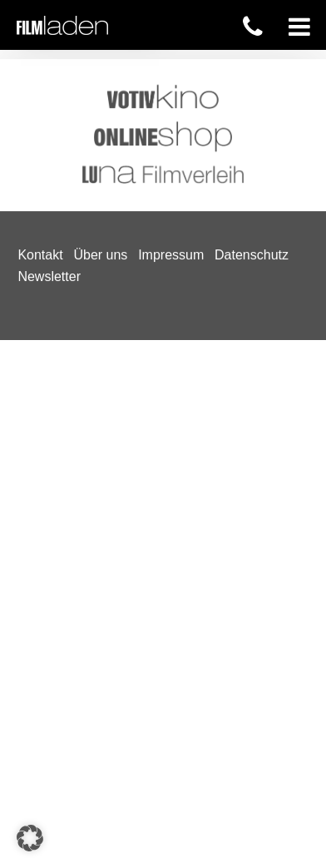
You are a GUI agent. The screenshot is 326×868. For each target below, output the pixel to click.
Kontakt (40, 78)
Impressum (171, 78)
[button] (30, 838)
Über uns (100, 78)
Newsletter (49, 99)
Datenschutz (252, 78)
